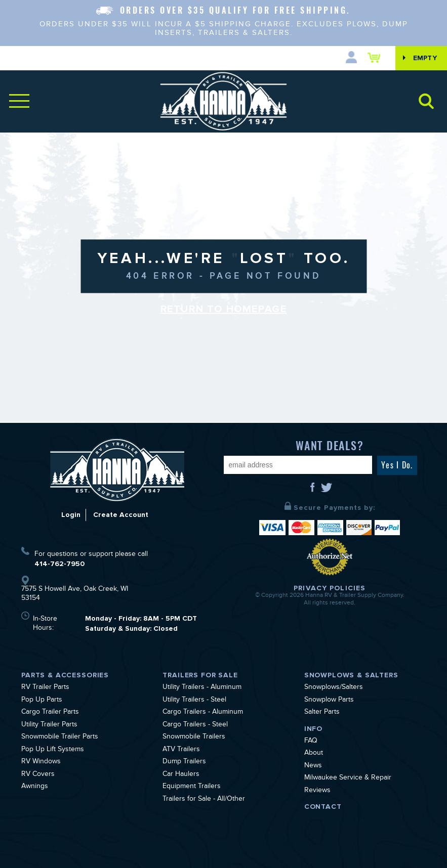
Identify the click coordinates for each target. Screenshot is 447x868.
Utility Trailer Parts (49, 725)
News (313, 766)
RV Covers (38, 775)
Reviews (317, 791)
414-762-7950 (59, 564)
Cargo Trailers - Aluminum (203, 713)
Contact (323, 807)
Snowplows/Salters (334, 688)
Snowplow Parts (329, 701)
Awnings (35, 787)
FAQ (311, 742)
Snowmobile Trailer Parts (60, 737)
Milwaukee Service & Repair (348, 778)
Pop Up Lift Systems (53, 750)
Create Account (121, 515)
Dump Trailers (184, 762)
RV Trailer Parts (45, 688)
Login (71, 515)
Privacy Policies (330, 588)
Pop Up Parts (42, 701)
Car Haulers (181, 775)
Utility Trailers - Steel (194, 701)
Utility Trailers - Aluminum (202, 688)
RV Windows (41, 762)
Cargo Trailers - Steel (195, 725)
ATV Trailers (181, 750)
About (314, 754)
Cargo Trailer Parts (50, 713)
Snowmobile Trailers (194, 737)
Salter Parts (322, 713)
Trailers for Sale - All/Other (204, 800)
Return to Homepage (224, 310)
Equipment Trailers (192, 787)
